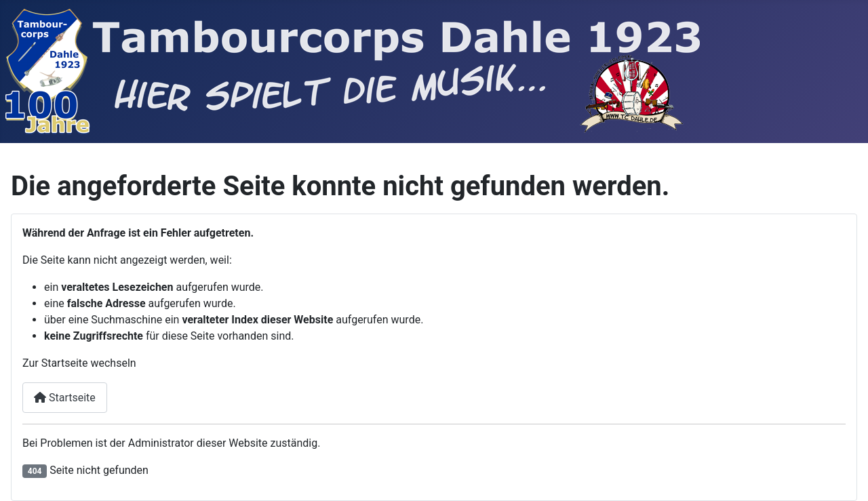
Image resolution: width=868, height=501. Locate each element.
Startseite (65, 398)
